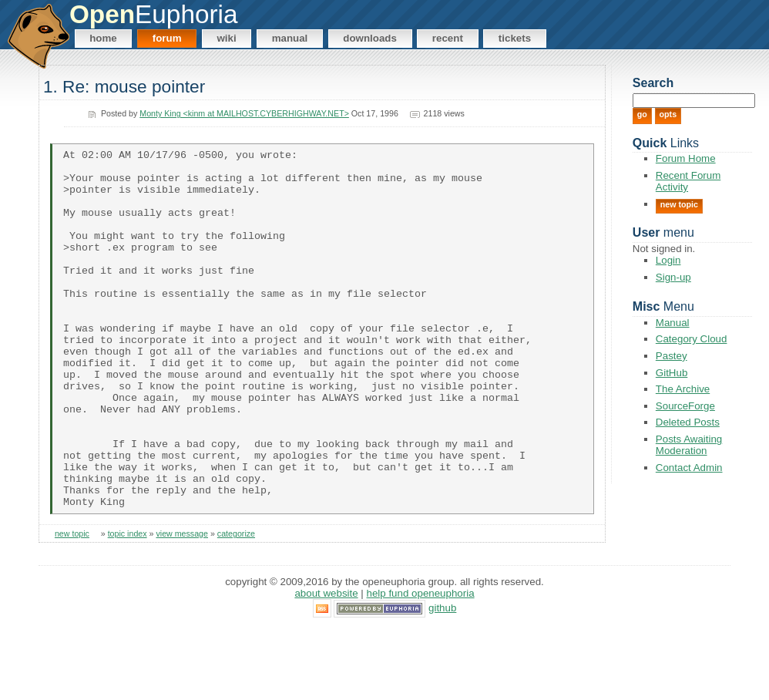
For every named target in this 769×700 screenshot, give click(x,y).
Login (668, 260)
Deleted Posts (688, 422)
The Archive (683, 389)
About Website (326, 665)
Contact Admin (689, 468)
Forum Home (686, 158)
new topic (72, 606)
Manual (290, 38)
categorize (236, 606)
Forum (167, 38)
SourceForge (685, 406)
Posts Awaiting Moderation (689, 445)
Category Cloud (692, 339)
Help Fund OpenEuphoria (421, 665)
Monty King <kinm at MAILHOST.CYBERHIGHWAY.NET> (244, 113)
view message (182, 606)
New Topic (679, 204)
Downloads (370, 38)
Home (103, 38)
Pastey (672, 356)
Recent (448, 38)
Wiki (226, 38)
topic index (128, 606)
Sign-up (673, 277)
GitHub (672, 373)
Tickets (515, 38)
